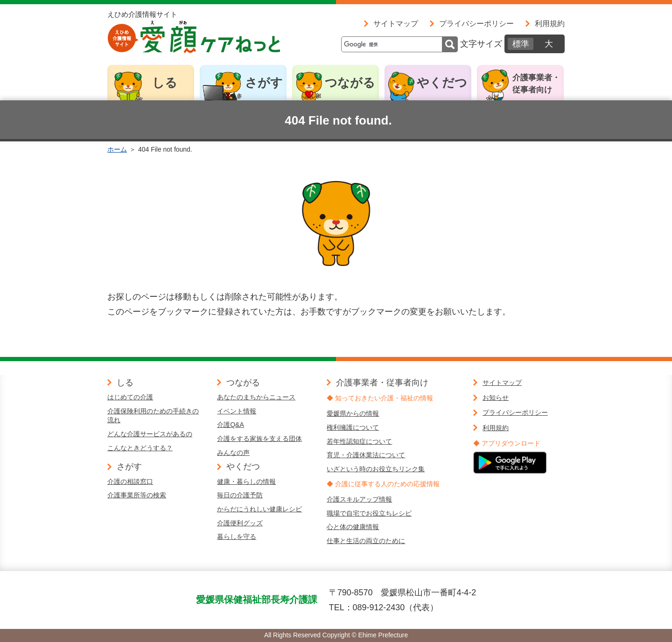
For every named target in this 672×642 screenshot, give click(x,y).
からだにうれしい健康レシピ (259, 509)
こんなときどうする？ (140, 448)
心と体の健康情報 (353, 527)
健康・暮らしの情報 (246, 481)
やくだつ (442, 83)
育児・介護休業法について (366, 455)
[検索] (399, 44)
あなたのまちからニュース (256, 397)
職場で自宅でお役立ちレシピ (369, 513)
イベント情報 (237, 411)
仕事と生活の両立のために (366, 541)
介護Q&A (231, 425)
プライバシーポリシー (476, 23)
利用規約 (550, 23)
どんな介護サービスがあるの (150, 434)
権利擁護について (353, 427)
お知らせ (496, 398)
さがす (264, 83)
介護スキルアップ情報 (359, 499)
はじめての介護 (130, 397)
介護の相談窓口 (130, 481)
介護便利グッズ (240, 523)
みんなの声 (233, 453)
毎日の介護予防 (240, 495)
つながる (350, 83)
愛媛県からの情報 (353, 413)
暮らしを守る (237, 537)
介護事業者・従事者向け (536, 84)
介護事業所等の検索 (137, 495)
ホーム (117, 149)
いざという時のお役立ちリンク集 (376, 469)
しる (165, 83)
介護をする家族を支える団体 (259, 439)
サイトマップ (396, 23)
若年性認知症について (359, 441)
